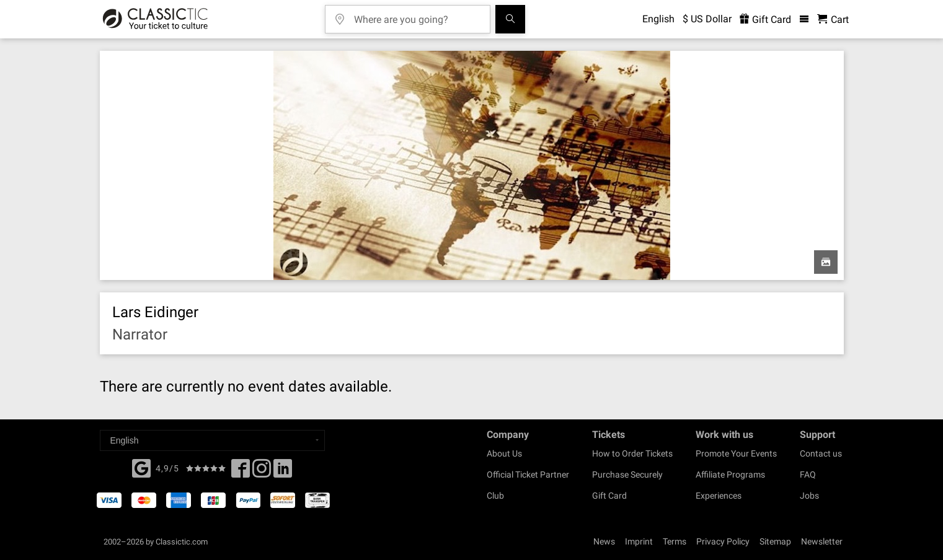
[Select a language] (212, 440)
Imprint (639, 541)
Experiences (719, 496)
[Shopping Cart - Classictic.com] (833, 20)
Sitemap (775, 541)
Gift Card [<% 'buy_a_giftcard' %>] (765, 20)
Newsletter (822, 541)
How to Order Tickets (632, 453)
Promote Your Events (736, 453)
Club (495, 496)
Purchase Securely (627, 475)
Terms (675, 541)
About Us (504, 453)
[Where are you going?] (417, 15)
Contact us (821, 453)
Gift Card (609, 496)
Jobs (809, 496)
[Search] (510, 19)
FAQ (808, 475)
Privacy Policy (723, 541)
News (604, 541)
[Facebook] (141, 467)
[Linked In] (283, 472)
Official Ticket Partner (528, 475)
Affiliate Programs (730, 475)
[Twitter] (262, 472)
